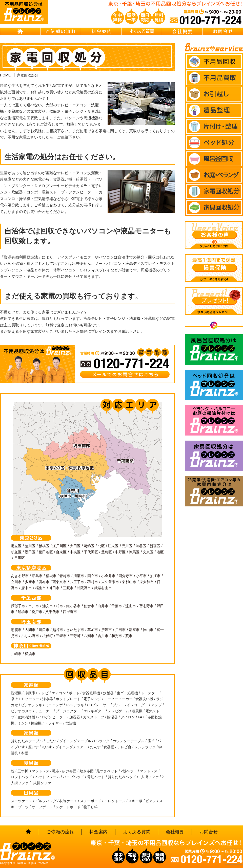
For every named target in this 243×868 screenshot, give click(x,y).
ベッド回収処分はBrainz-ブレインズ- (214, 385)
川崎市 (16, 654)
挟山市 (148, 630)
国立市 (93, 576)
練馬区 (134, 552)
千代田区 (91, 552)
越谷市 (58, 630)
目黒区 (19, 558)
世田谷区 (46, 552)
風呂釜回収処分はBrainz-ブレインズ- (214, 349)
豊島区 (107, 552)
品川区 (127, 546)
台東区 (61, 552)
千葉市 (117, 606)
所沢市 (107, 630)
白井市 (103, 606)
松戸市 (37, 612)
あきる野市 (20, 576)
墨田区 (30, 552)
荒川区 (30, 546)
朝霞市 (16, 630)
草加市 (93, 630)
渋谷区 (141, 546)
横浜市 (30, 654)
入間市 (30, 630)
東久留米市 (110, 582)
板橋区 (44, 546)
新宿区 (155, 546)
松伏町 (48, 636)
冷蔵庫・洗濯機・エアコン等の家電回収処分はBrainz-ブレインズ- (214, 491)
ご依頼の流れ (61, 31)
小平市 (141, 576)
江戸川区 (59, 546)
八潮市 (89, 636)
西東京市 (59, 582)
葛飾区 (89, 546)
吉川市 (103, 636)
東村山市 (129, 582)
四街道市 (70, 612)
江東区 (113, 546)
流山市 (131, 606)
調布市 (44, 582)
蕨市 (129, 636)
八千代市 (52, 612)
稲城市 (51, 576)
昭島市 (37, 576)
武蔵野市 (84, 588)
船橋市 (23, 612)
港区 (160, 552)
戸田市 (120, 630)
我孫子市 (18, 606)
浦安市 (48, 606)
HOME (20, 31)
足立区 (16, 546)
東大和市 (147, 582)
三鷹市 (68, 588)
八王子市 (77, 582)
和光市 (117, 636)
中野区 (120, 552)
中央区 (75, 552)
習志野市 (146, 606)
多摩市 (30, 582)
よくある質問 (142, 31)
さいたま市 (75, 630)
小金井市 (108, 576)
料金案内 (101, 31)
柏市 (59, 606)
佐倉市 (89, 606)
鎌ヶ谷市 (73, 606)
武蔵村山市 (103, 588)
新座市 (134, 630)
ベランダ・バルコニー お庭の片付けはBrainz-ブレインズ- (214, 420)
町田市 (54, 588)
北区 (101, 546)
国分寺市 (126, 576)
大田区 (75, 546)
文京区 (148, 552)
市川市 (34, 606)
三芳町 (75, 636)
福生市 (40, 588)
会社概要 (182, 31)
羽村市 (93, 582)
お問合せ (223, 31)
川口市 (44, 630)
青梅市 (65, 576)
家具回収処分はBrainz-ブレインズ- (214, 456)
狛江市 (155, 576)
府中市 (27, 588)
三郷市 (61, 636)
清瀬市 (79, 576)
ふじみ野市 (30, 636)
